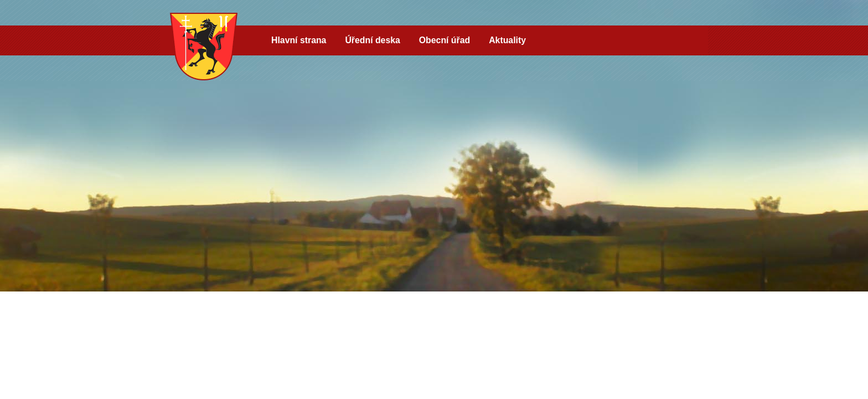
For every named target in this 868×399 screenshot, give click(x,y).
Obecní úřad (445, 40)
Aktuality (507, 40)
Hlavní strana (299, 40)
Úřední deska (372, 40)
